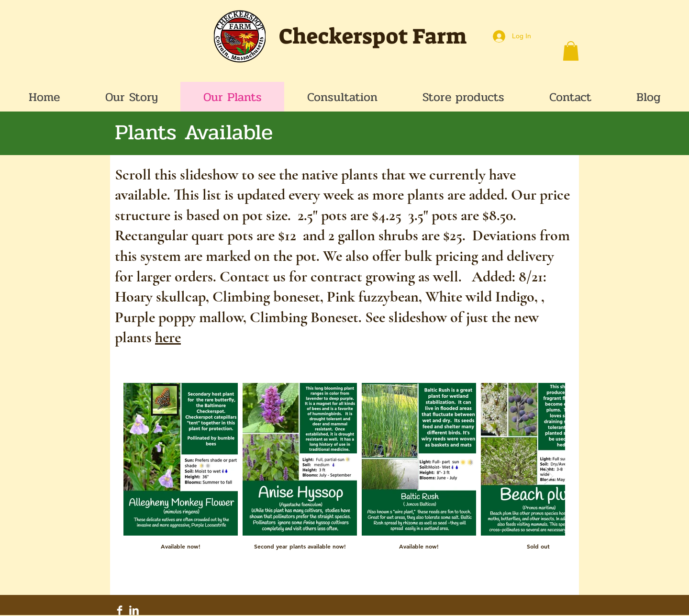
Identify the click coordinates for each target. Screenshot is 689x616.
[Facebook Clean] (120, 610)
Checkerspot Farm (373, 36)
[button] (571, 51)
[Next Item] (549, 476)
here (168, 337)
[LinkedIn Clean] (134, 610)
